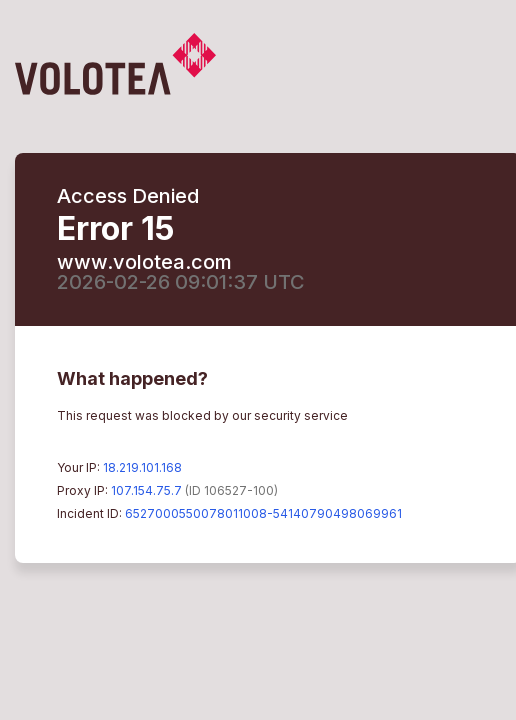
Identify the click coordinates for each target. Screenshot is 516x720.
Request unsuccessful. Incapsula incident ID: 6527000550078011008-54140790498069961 (258, 360)
